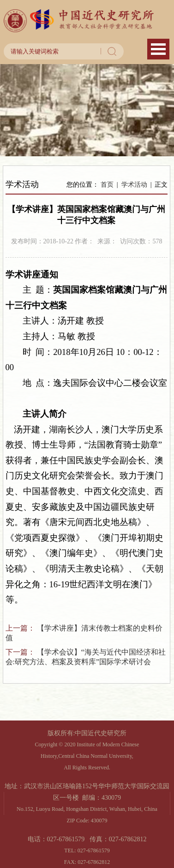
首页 (107, 185)
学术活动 (134, 185)
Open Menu (158, 49)
